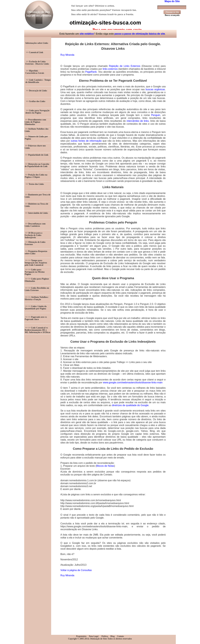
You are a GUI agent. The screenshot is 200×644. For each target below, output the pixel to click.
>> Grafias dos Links (35, 101)
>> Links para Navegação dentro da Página (37, 112)
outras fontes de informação (86, 141)
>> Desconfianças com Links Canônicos (35, 225)
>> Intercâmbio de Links (36, 213)
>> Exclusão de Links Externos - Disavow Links (37, 63)
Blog (112, 636)
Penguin (156, 115)
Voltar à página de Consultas (76, 570)
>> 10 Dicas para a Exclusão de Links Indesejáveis (33, 235)
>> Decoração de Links (36, 91)
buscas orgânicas (155, 89)
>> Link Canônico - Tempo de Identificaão (38, 81)
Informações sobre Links (37, 43)
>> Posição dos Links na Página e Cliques (36, 176)
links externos (110, 69)
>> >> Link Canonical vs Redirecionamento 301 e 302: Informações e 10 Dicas (37, 330)
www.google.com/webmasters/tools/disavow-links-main (133, 382)
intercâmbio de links (138, 121)
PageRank (91, 72)
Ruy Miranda (67, 55)
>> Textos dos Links (35, 184)
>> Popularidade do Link (36, 155)
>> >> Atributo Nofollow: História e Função (37, 298)
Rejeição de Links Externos (125, 66)
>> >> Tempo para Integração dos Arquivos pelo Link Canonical (36, 263)
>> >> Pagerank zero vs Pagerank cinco (36, 318)
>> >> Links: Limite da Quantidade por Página (36, 307)
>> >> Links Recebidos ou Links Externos (37, 289)
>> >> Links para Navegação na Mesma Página (35, 272)
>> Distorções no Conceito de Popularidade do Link (37, 165)
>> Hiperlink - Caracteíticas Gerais (35, 72)
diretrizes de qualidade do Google (130, 405)
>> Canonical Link (34, 52)
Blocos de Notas (105, 466)
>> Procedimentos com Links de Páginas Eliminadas (35, 122)
